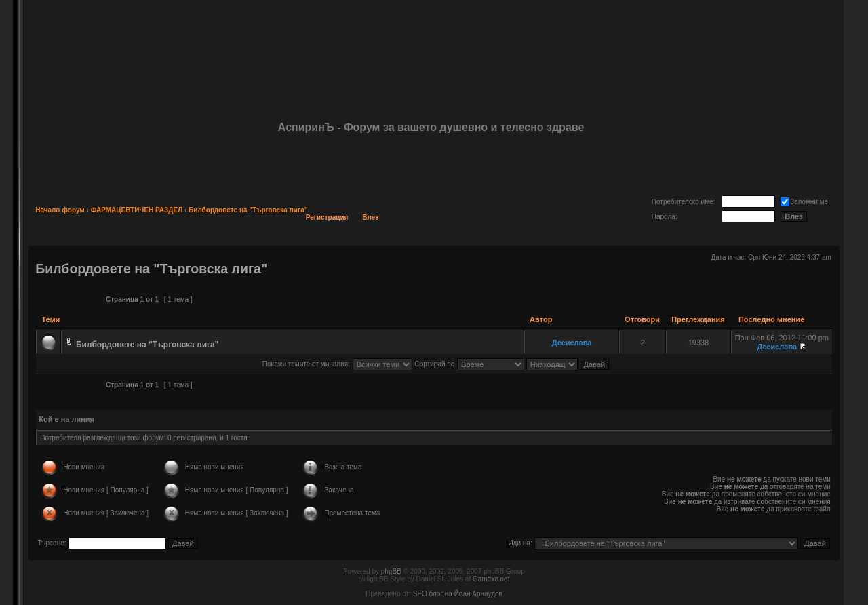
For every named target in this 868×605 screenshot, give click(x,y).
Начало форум (60, 210)
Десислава (572, 343)
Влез (370, 217)
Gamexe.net (491, 579)
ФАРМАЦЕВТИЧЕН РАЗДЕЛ (137, 210)
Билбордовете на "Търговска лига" (248, 210)
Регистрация (327, 217)
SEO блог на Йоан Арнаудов (458, 594)
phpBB (391, 571)
